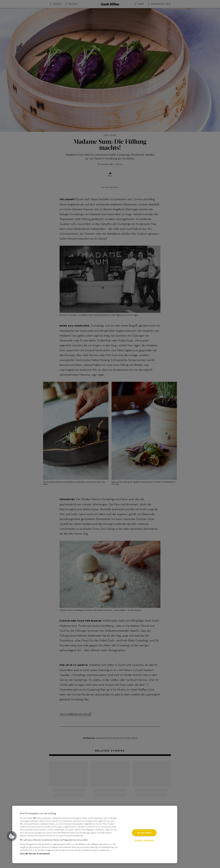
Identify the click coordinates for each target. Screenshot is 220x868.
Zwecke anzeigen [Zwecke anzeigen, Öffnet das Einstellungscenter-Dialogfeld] (144, 840)
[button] (12, 836)
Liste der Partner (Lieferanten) (35, 854)
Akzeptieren (144, 833)
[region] (95, 834)
